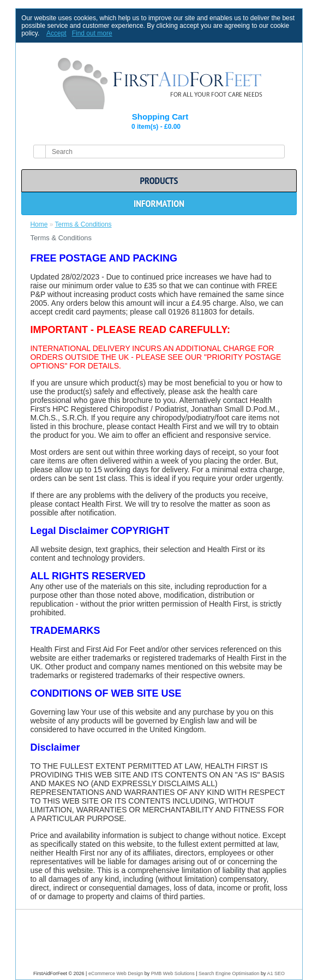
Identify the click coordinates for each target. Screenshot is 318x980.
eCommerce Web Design (116, 973)
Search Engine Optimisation (229, 973)
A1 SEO (276, 973)
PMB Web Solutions (173, 973)
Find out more (92, 33)
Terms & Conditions (83, 224)
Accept (56, 33)
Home (39, 224)
